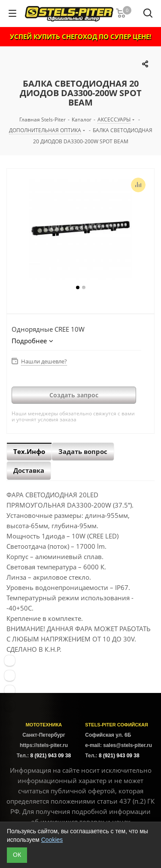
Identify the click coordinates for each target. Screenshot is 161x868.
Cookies (52, 840)
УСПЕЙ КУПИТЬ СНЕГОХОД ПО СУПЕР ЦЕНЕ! (80, 36)
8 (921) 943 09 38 (50, 756)
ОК (17, 855)
